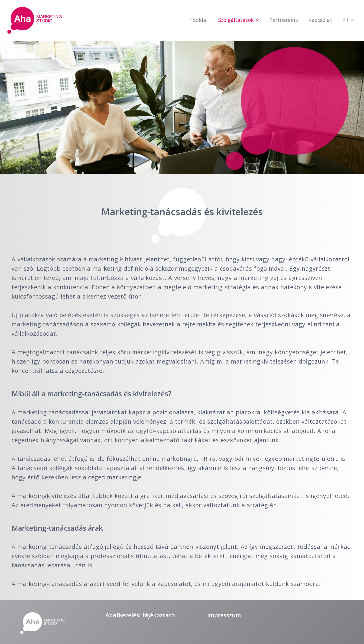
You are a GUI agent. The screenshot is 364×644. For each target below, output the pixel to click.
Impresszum (224, 615)
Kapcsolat (308, 20)
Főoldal (168, 20)
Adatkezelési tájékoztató (140, 615)
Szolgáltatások (214, 20)
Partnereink (266, 20)
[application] (232, 20)
